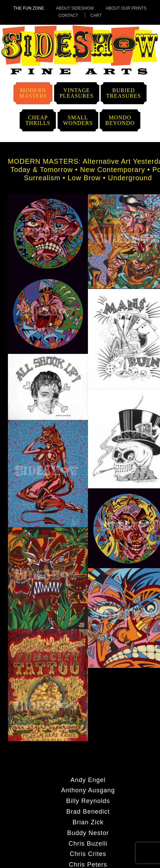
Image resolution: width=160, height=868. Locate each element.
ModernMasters (33, 93)
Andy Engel (88, 780)
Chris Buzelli (88, 843)
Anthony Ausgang (88, 790)
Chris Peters (88, 864)
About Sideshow (75, 8)
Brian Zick (88, 822)
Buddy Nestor (88, 833)
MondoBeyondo (120, 120)
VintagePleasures (77, 93)
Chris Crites (88, 854)
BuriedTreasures (124, 93)
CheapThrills (38, 120)
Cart (96, 15)
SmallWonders (78, 120)
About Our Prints (126, 8)
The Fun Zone (29, 8)
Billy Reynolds (88, 801)
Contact (68, 15)
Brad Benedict (88, 811)
